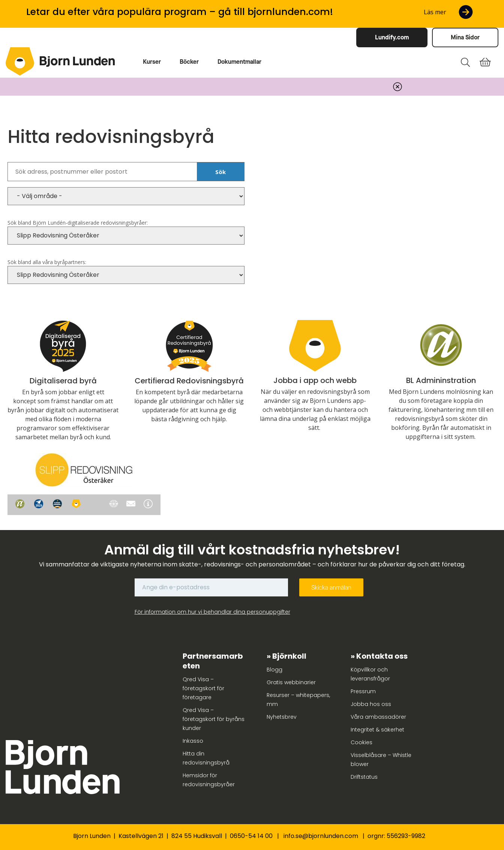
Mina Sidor (465, 37)
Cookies (361, 742)
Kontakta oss (382, 656)
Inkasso (193, 741)
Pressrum (363, 691)
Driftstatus (364, 777)
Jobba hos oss (371, 704)
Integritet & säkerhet (377, 730)
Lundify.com (392, 37)
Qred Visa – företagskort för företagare (203, 688)
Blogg (274, 670)
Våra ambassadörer (378, 717)
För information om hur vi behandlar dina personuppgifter (212, 612)
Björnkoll (289, 656)
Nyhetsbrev (282, 717)
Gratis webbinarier (291, 682)
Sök (220, 172)
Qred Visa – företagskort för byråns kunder (214, 719)
